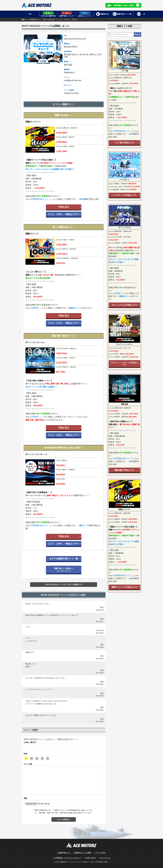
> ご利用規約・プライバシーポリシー (67, 858)
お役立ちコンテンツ (85, 14)
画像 (25, 798)
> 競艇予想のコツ (64, 853)
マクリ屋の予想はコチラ (125, 143)
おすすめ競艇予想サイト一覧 (64, 559)
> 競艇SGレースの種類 (82, 853)
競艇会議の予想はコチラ (125, 470)
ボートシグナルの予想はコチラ (124, 305)
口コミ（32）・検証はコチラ (64, 435)
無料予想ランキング (67, 14)
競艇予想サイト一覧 (124, 14)
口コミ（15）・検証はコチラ (64, 214)
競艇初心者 (105, 14)
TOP (30, 14)
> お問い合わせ (90, 858)
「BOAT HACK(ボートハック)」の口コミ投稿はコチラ (64, 584)
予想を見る (64, 207)
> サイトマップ (105, 858)
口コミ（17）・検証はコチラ (64, 323)
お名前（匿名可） (30, 742)
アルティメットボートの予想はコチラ (125, 364)
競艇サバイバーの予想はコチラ (124, 587)
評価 (25, 754)
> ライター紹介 (100, 853)
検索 (138, 35)
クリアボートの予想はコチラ (125, 195)
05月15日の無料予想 (48, 14)
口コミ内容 (28, 764)
